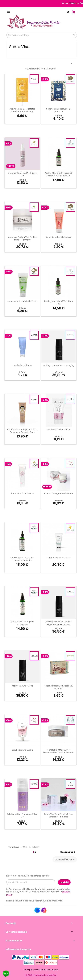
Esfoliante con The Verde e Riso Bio (22, 815)
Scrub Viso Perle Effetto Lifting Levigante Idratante (59, 815)
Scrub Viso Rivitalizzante (59, 429)
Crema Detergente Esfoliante (59, 494)
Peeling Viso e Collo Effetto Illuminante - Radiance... (22, 110)
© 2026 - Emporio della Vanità (41, 975)
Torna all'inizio (65, 859)
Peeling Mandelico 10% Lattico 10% (59, 303)
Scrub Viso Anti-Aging (22, 750)
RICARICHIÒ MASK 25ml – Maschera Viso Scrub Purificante (59, 751)
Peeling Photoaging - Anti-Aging (59, 365)
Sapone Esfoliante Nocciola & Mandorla (59, 687)
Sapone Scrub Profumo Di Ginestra (59, 110)
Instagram (44, 910)
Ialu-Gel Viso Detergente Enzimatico (22, 623)
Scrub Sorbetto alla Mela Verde (22, 301)
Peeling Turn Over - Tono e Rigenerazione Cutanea (59, 623)
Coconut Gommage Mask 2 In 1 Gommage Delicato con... (22, 431)
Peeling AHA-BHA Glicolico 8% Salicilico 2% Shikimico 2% (59, 174)
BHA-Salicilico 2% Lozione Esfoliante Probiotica (22, 559)
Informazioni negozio (18, 949)
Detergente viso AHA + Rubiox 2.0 (22, 174)
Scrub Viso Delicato (22, 365)
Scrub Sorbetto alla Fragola (59, 237)
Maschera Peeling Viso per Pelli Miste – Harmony (22, 238)
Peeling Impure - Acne (22, 686)
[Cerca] (42, 35)
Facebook (37, 910)
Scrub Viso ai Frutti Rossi (22, 494)
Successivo (68, 852)
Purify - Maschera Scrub (59, 558)
